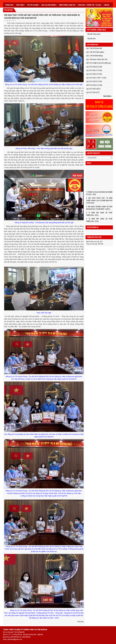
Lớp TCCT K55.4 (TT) (93, 92)
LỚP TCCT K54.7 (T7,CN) (94, 85)
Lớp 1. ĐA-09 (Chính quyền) (95, 52)
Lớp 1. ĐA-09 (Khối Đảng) (94, 56)
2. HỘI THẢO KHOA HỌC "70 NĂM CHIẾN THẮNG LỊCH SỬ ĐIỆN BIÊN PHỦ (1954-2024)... (99, 201)
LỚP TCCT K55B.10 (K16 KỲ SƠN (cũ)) (98, 63)
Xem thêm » (108, 96)
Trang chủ (9, 5)
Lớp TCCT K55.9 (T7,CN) (94, 81)
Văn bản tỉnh (91, 39)
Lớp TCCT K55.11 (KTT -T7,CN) (96, 78)
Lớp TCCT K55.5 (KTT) (93, 89)
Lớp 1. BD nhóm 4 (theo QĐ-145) (97, 59)
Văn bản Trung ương (94, 34)
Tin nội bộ (8, 10)
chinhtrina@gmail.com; (15, 639)
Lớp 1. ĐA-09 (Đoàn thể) (94, 48)
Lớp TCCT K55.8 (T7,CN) (94, 67)
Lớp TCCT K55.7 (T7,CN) (94, 70)
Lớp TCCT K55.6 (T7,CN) (94, 74)
